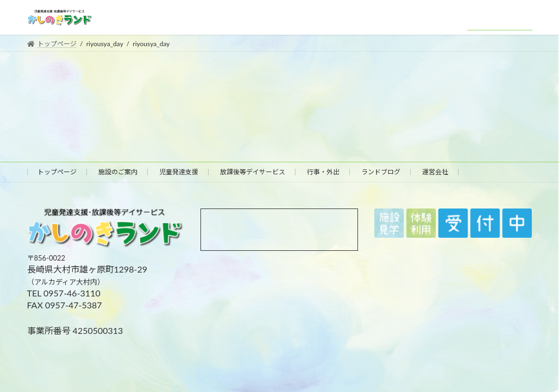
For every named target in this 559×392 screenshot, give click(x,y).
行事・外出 (323, 172)
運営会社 (435, 172)
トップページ (57, 172)
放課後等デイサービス (253, 172)
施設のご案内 (118, 172)
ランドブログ (381, 172)
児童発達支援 (179, 172)
